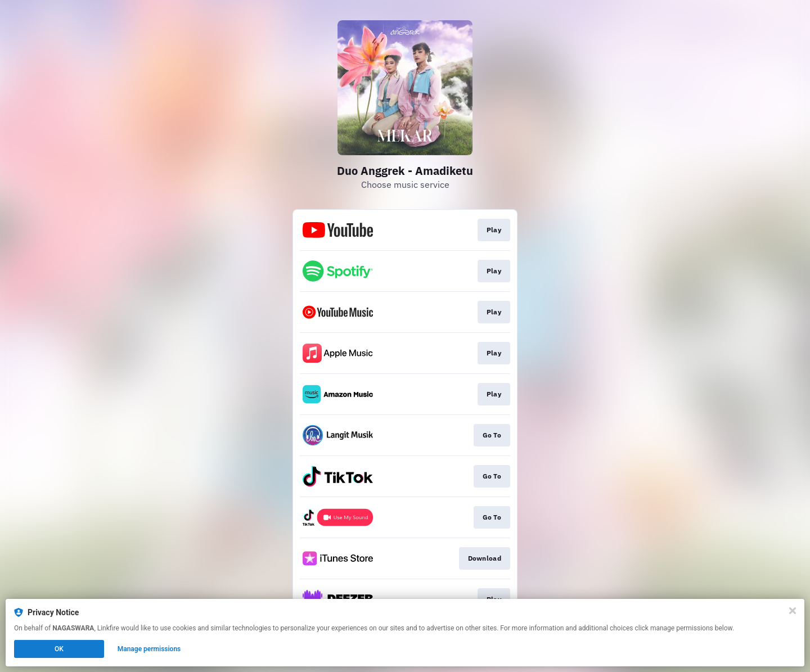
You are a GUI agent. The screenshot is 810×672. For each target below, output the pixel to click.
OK (59, 649)
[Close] (793, 611)
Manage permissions (149, 649)
